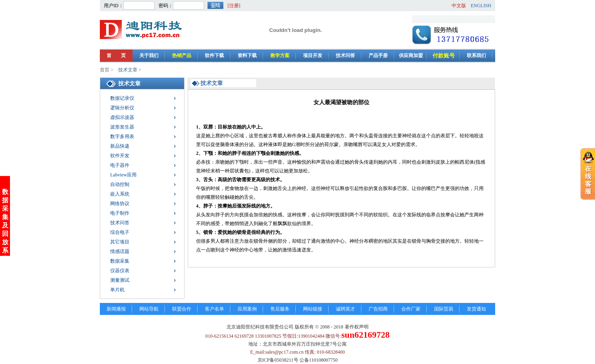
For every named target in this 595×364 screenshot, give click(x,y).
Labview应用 (123, 175)
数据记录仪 (122, 98)
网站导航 (149, 309)
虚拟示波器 (122, 117)
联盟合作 (182, 309)
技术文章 (128, 70)
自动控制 (120, 184)
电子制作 (120, 213)
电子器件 (120, 165)
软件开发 (120, 156)
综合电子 (120, 232)
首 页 (116, 55)
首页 (105, 70)
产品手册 (378, 55)
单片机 (117, 290)
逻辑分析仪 (122, 108)
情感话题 (120, 251)
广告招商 (378, 309)
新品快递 (120, 146)
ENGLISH (481, 6)
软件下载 (214, 55)
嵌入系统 (120, 194)
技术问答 (345, 55)
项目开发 (313, 55)
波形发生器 (122, 127)
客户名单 (214, 309)
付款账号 (444, 56)
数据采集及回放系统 (5, 220)
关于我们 (149, 55)
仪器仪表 (120, 271)
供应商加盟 (411, 55)
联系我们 (476, 55)
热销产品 (182, 55)
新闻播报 (116, 309)
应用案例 (247, 309)
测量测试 (120, 280)
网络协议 (120, 204)
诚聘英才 (345, 309)
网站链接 (313, 309)
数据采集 (120, 261)
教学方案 (280, 55)
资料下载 (247, 55)
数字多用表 (122, 136)
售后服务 (280, 309)
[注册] (234, 6)
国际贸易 (444, 309)
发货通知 (476, 309)
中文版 (459, 6)
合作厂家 (411, 309)
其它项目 (120, 242)
